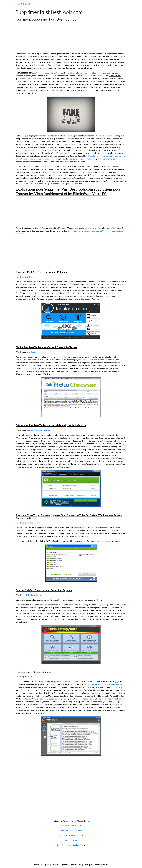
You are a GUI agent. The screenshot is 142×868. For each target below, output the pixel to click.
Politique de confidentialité (96, 865)
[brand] (23, 4)
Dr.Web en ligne (33, 523)
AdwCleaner (32, 352)
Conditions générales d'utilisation (66, 865)
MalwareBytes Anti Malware (39, 430)
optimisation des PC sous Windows (68, 681)
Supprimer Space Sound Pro (71, 835)
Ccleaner (30, 677)
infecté (111, 608)
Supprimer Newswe (71, 840)
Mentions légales (42, 865)
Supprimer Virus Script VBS (71, 826)
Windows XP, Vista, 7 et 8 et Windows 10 (104, 684)
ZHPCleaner (32, 277)
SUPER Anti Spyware (35, 595)
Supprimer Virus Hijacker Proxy (71, 845)
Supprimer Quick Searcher (71, 830)
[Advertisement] (71, 37)
